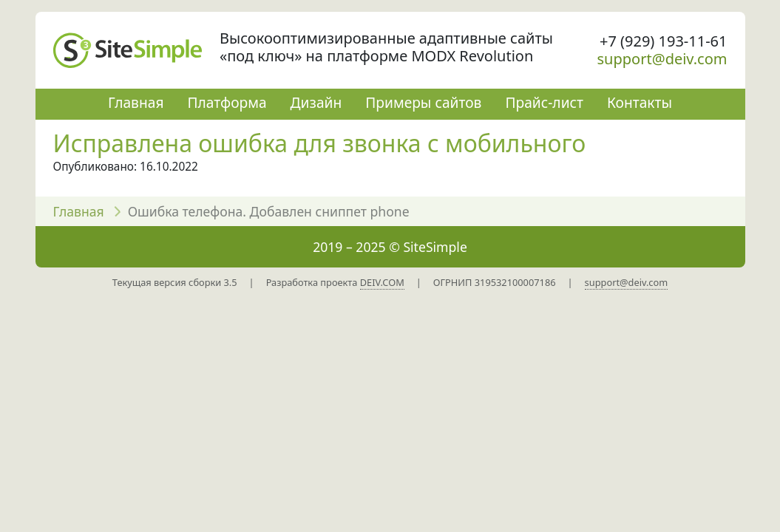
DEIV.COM (382, 282)
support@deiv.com (662, 59)
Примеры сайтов (423, 102)
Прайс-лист (544, 102)
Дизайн (316, 102)
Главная (136, 102)
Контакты (640, 102)
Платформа (227, 102)
